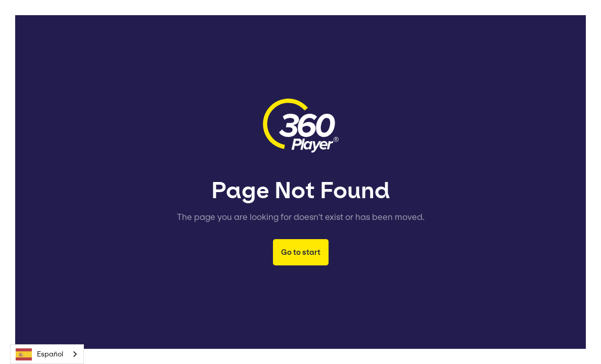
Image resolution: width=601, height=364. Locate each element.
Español (39, 354)
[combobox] (47, 354)
